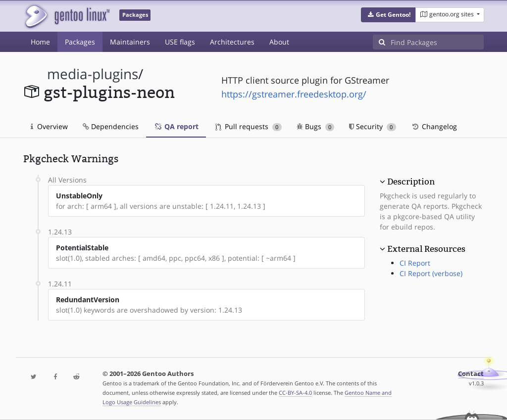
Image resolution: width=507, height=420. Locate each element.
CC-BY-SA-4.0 (295, 393)
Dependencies (111, 126)
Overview (49, 126)
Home (40, 42)
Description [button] (411, 182)
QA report (176, 126)
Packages (80, 42)
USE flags (180, 42)
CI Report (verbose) (431, 273)
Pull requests (249, 126)
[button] (388, 15)
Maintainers (130, 42)
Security (373, 126)
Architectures (232, 42)
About (279, 42)
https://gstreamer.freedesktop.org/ (294, 94)
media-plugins (93, 74)
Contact (471, 374)
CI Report (415, 263)
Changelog (434, 126)
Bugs (316, 126)
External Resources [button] (426, 249)
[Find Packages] (437, 42)
